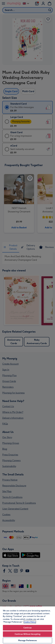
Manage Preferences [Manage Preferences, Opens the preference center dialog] (27, 640)
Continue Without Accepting (28, 634)
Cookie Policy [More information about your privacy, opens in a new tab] (30, 622)
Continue (28, 628)
